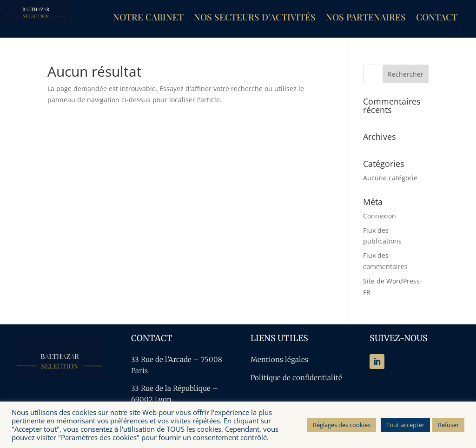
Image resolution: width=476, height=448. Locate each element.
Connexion (380, 216)
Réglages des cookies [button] (342, 425)
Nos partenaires (366, 18)
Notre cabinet (148, 18)
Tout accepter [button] (405, 425)
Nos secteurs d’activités (255, 18)
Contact (437, 18)
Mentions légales (279, 359)
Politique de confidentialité (296, 378)
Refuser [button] (448, 425)
